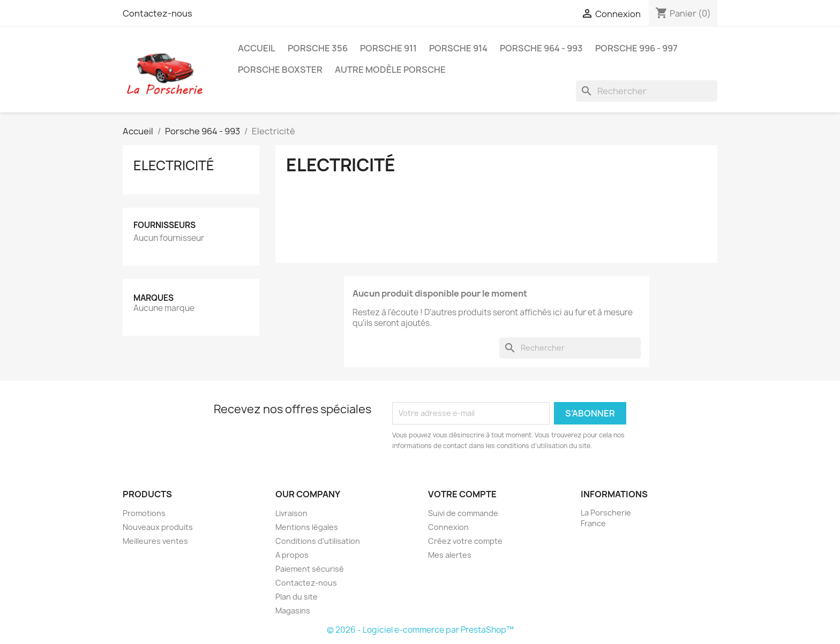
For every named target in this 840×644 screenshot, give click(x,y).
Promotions (144, 513)
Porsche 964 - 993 (541, 48)
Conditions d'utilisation (318, 541)
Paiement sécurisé (310, 569)
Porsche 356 (318, 48)
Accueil (257, 48)
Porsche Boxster (280, 70)
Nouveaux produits (158, 527)
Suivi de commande (463, 513)
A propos (292, 555)
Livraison (291, 513)
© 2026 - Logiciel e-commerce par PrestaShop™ (420, 630)
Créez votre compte (465, 541)
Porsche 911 (388, 48)
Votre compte (462, 494)
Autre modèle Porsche (390, 70)
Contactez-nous (157, 13)
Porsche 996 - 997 (636, 48)
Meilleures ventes (155, 541)
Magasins (293, 611)
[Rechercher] (647, 91)
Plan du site (297, 597)
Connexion (448, 527)
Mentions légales (307, 527)
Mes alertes (450, 555)
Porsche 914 (458, 48)
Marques (153, 298)
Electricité (174, 165)
